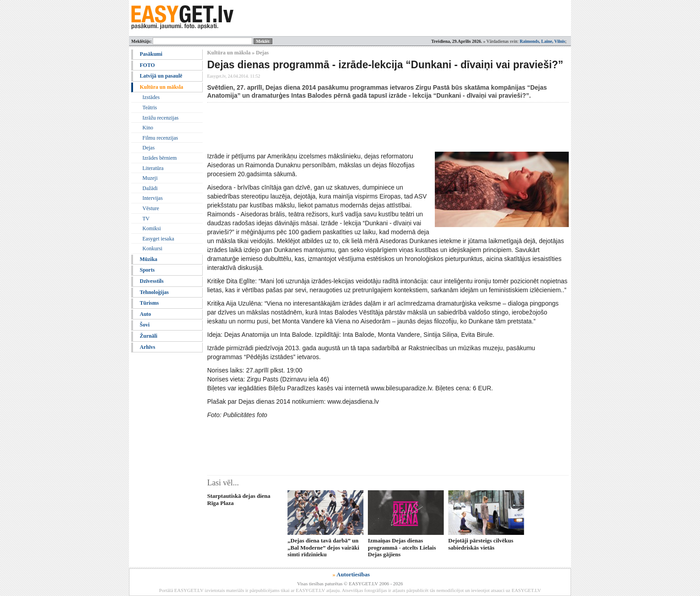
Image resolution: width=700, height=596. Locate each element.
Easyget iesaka (158, 239)
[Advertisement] (370, 127)
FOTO (147, 65)
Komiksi (152, 228)
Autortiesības (353, 574)
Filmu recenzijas (160, 138)
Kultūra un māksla (161, 87)
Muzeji (150, 178)
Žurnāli (148, 336)
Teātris (150, 108)
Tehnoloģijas (154, 292)
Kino (148, 128)
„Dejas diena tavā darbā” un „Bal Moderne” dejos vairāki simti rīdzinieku (323, 547)
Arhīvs (148, 347)
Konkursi (152, 248)
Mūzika (148, 259)
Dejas (148, 148)
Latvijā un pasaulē (161, 76)
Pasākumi (151, 54)
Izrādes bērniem (160, 158)
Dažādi (150, 188)
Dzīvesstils (152, 281)
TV (146, 219)
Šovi (145, 325)
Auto (145, 314)
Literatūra (153, 168)
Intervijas (152, 198)
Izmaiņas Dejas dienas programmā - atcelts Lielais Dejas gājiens (402, 547)
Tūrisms (149, 303)
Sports (147, 270)
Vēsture (151, 208)
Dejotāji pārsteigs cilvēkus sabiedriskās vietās (481, 544)
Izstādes (151, 97)
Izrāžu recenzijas (160, 118)
